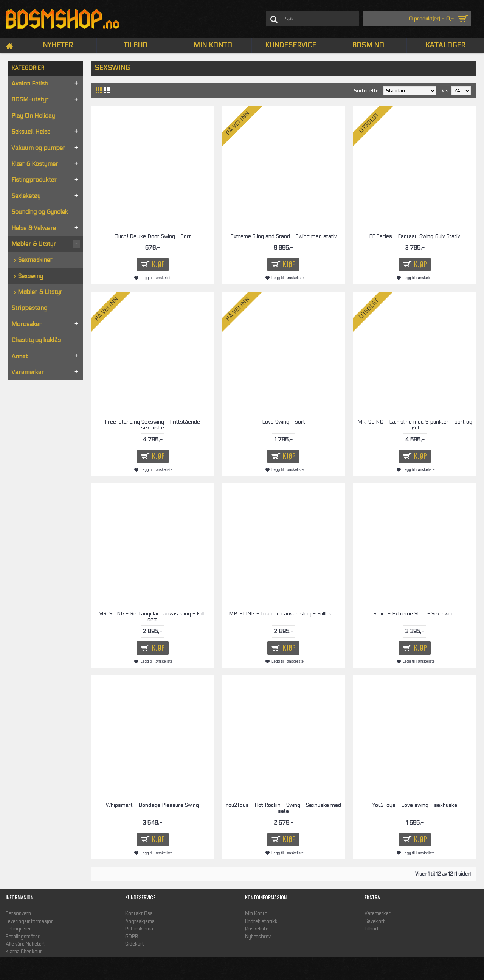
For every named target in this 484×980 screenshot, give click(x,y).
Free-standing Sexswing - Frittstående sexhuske (152, 425)
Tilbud (371, 929)
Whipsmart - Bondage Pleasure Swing (152, 805)
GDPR (132, 937)
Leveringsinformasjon (30, 921)
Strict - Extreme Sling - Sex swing (415, 614)
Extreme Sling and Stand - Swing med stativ (284, 236)
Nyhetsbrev (258, 937)
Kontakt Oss (139, 913)
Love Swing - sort (284, 422)
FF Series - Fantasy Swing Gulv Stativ (415, 236)
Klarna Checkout (24, 952)
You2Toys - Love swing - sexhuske (415, 805)
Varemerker (378, 913)
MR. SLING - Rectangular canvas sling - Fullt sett (152, 617)
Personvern (18, 913)
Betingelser (18, 929)
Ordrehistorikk (261, 921)
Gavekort (375, 921)
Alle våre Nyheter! (25, 944)
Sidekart (135, 944)
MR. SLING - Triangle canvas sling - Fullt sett (284, 614)
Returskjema (139, 929)
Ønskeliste (257, 929)
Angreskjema (140, 921)
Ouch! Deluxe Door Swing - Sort (153, 236)
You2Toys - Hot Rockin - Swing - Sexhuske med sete (283, 808)
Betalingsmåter (23, 937)
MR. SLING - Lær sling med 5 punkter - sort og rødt (415, 425)
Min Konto (256, 913)
